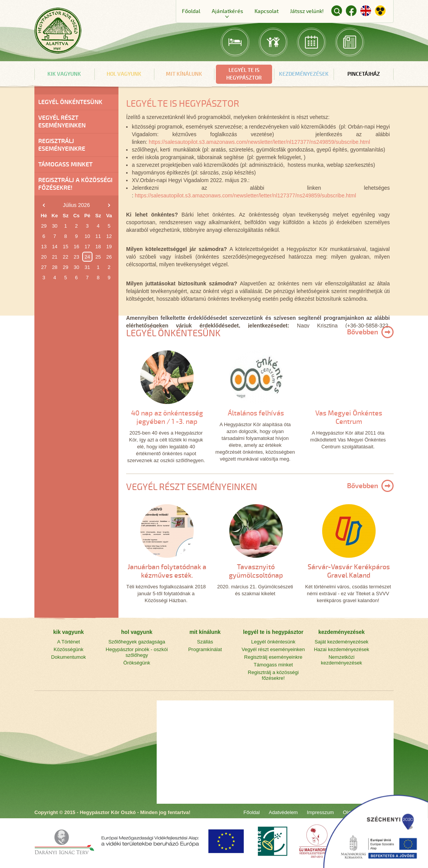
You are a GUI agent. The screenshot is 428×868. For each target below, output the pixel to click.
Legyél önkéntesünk (70, 102)
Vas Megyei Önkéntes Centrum (349, 417)
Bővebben (363, 332)
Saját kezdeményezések (341, 642)
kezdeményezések (304, 74)
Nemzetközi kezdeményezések (342, 660)
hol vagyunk (124, 74)
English (366, 11)
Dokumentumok (69, 657)
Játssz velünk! (307, 11)
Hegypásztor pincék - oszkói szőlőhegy (137, 652)
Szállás (205, 642)
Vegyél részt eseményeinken (62, 122)
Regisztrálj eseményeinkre (62, 145)
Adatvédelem (283, 812)
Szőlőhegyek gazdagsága (137, 642)
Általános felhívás (256, 413)
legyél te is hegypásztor (244, 74)
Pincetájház (364, 74)
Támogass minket (65, 164)
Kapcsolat (267, 11)
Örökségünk (137, 663)
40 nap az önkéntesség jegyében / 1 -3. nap (167, 417)
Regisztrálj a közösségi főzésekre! (75, 184)
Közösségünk (68, 649)
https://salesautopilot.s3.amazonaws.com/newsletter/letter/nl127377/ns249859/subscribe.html (259, 142)
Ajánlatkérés (227, 11)
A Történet (68, 642)
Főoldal (191, 11)
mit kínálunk (184, 74)
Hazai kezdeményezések (341, 649)
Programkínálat (205, 649)
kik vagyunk (64, 74)
